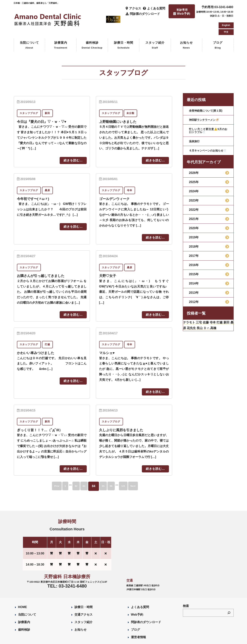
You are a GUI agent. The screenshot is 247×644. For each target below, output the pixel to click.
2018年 (194, 234)
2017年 (194, 243)
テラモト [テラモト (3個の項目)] (191, 310)
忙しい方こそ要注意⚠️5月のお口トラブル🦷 (208, 114)
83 (82, 470)
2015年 (194, 261)
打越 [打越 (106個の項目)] (230, 310)
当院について (29, 29)
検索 (186, 590)
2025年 (194, 169)
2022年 (194, 197)
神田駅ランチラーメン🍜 (206, 104)
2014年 (194, 270)
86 (116, 470)
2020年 (194, 215)
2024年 (194, 178)
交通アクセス (84, 598)
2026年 (194, 160)
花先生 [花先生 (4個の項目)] (206, 317)
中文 (226, 15)
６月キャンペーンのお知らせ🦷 (208, 136)
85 (105, 470)
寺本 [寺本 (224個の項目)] (221, 310)
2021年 (194, 206)
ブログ (218, 29)
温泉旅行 (195, 125)
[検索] (229, 596)
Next (146, 470)
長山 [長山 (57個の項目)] (216, 317)
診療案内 (61, 29)
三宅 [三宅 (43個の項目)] (203, 310)
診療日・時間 (124, 29)
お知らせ (186, 29)
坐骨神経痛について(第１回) (208, 95)
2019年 (194, 224)
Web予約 (137, 598)
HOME (23, 591)
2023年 (194, 187)
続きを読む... (73, 144)
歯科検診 (92, 29)
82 (70, 470)
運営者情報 (138, 621)
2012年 (194, 289)
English (226, 8)
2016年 (194, 252)
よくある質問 (140, 591)
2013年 (194, 280)
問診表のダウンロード (146, 606)
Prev (44, 470)
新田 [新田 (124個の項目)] (187, 317)
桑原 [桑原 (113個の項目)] (195, 317)
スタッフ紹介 (155, 29)
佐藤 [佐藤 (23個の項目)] (212, 310)
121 (132, 470)
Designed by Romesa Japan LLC (57, 639)
